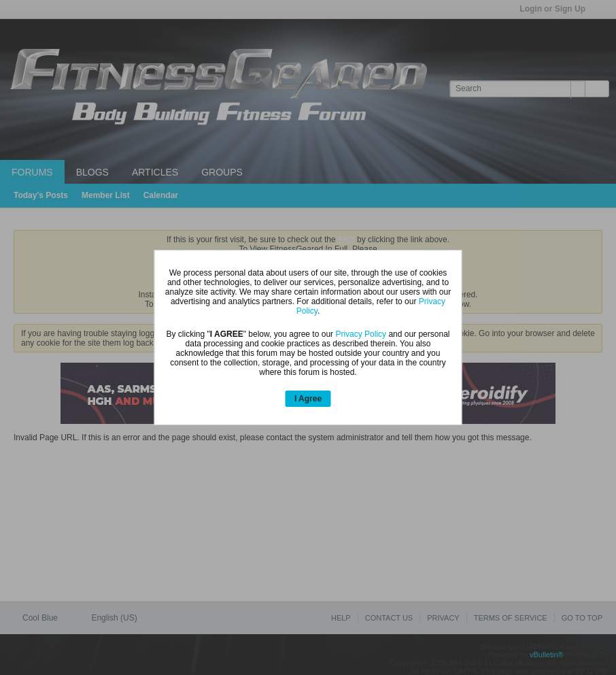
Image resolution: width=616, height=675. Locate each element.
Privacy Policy (361, 334)
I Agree (308, 399)
